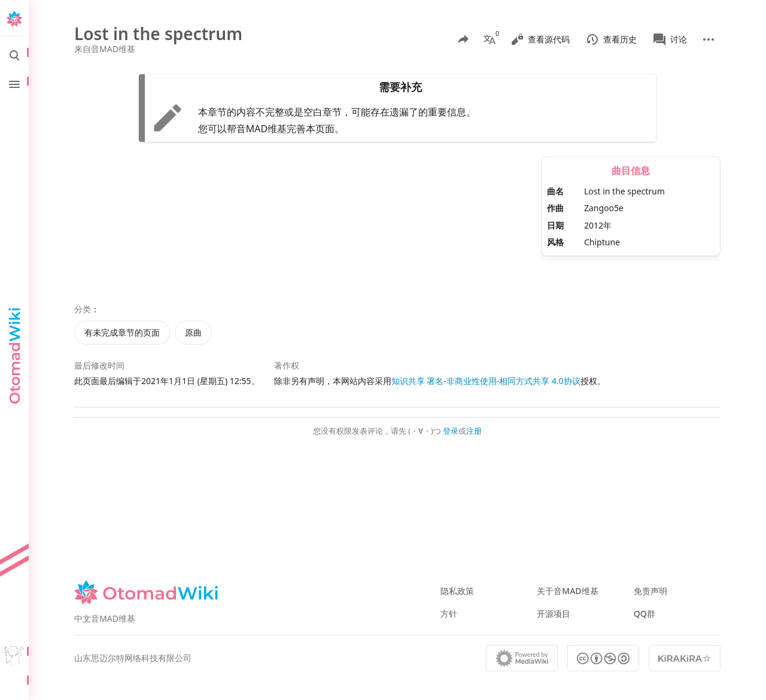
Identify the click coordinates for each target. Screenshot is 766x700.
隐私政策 (457, 591)
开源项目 (554, 614)
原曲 (193, 332)
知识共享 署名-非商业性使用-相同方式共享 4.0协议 (486, 381)
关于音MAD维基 (567, 591)
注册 (474, 431)
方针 (449, 614)
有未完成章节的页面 (122, 332)
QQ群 (645, 614)
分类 (83, 309)
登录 (451, 431)
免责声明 (651, 591)
